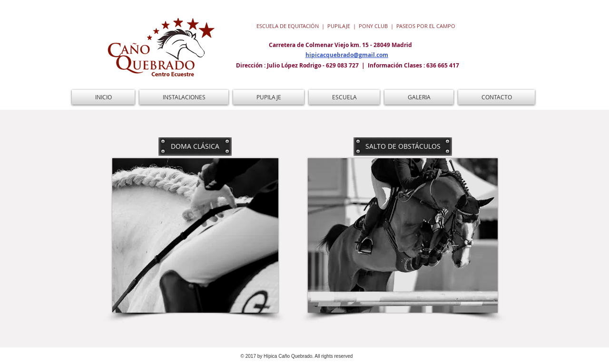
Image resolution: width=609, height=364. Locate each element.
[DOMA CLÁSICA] (195, 146)
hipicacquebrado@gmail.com (347, 55)
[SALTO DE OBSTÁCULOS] (403, 146)
